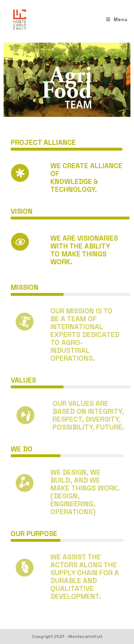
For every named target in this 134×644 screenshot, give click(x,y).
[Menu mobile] (117, 20)
